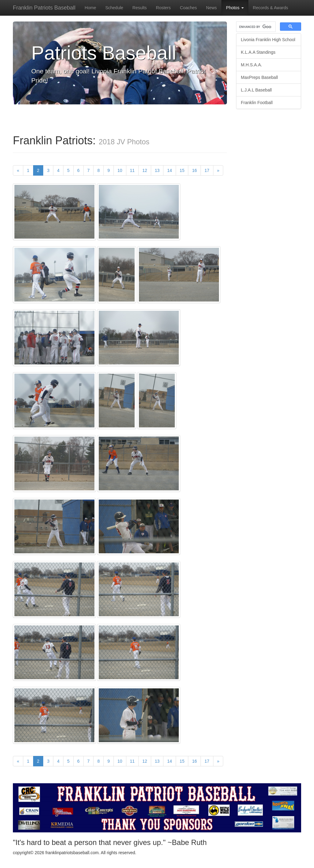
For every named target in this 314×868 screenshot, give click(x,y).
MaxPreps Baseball (260, 77)
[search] (255, 27)
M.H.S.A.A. (252, 65)
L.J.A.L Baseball (257, 90)
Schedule (114, 8)
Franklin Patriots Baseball (44, 8)
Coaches (188, 8)
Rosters (163, 8)
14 (170, 170)
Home (90, 8)
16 (194, 170)
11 (132, 170)
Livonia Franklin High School (268, 40)
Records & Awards (271, 8)
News (211, 8)
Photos (235, 8)
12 (145, 170)
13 (157, 170)
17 (207, 170)
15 (182, 170)
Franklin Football (257, 103)
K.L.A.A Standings (258, 52)
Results (140, 8)
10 (120, 170)
